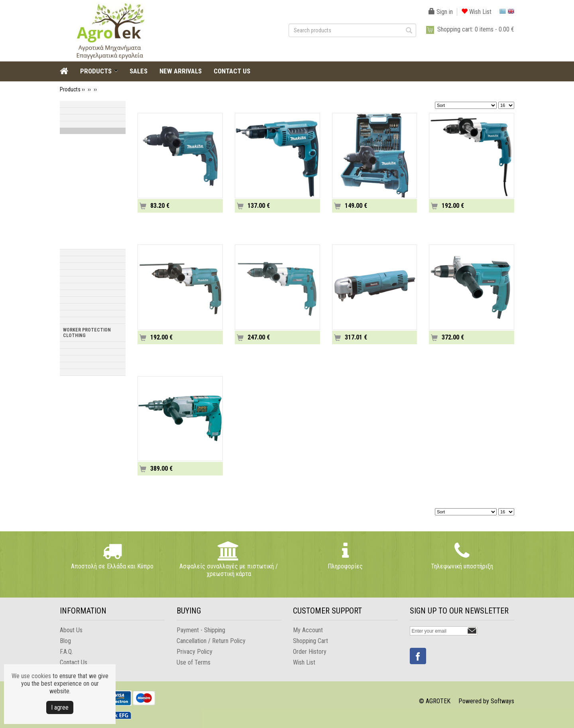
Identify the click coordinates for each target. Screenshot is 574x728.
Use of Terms (194, 662)
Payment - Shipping (201, 630)
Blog (65, 641)
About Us (71, 630)
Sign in (441, 12)
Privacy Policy (195, 652)
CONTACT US (232, 71)
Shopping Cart (311, 641)
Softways (502, 701)
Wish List (476, 12)
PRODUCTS (96, 71)
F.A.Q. (66, 652)
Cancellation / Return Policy (211, 641)
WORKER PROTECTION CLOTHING (87, 333)
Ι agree (60, 707)
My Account (308, 630)
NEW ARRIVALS (181, 71)
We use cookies (31, 676)
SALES (139, 71)
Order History (310, 652)
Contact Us (74, 662)
